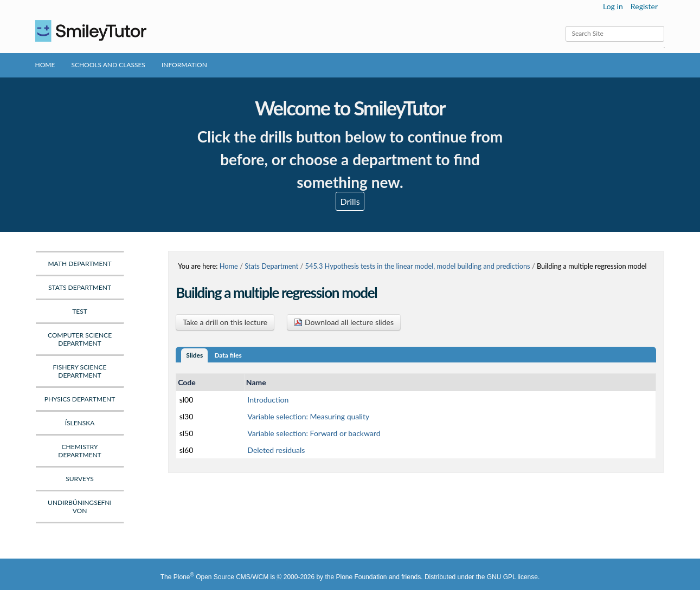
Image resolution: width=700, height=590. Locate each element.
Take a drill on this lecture (225, 322)
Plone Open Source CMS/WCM (221, 577)
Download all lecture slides (344, 322)
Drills (350, 201)
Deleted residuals (276, 450)
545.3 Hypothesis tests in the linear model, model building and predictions (418, 266)
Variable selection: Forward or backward (314, 433)
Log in (613, 6)
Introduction (268, 400)
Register (644, 6)
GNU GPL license (512, 577)
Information (184, 65)
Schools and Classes (108, 65)
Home (45, 65)
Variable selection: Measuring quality (308, 416)
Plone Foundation (361, 577)
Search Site (565, 26)
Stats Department (271, 266)
